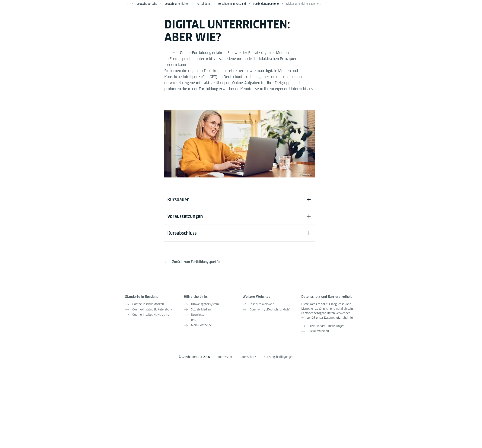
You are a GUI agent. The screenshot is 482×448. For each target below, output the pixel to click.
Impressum (225, 357)
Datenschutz (248, 357)
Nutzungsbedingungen (278, 357)
